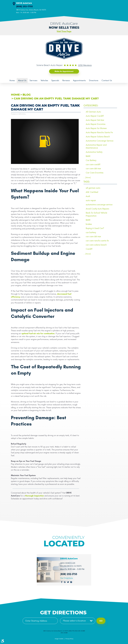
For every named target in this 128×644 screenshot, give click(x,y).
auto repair (91, 200)
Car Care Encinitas (95, 173)
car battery (91, 232)
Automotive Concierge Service (100, 141)
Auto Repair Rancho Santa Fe (99, 132)
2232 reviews (85, 65)
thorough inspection (34, 496)
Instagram (71, 582)
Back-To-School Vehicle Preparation (96, 214)
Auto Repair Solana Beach (98, 137)
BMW (88, 156)
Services (34, 80)
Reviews (66, 80)
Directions (94, 80)
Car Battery (91, 160)
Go (101, 621)
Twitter (68, 582)
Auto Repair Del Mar (95, 120)
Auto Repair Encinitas (96, 124)
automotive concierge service (99, 205)
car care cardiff (93, 164)
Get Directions (66, 578)
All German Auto (93, 112)
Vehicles (45, 80)
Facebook (62, 582)
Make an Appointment (64, 71)
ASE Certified (92, 192)
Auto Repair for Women (96, 128)
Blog (27, 95)
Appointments (80, 80)
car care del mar (93, 169)
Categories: (91, 105)
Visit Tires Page (64, 31)
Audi (88, 196)
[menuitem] (12, 81)
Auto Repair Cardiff (95, 116)
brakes (89, 224)
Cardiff (89, 249)
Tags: (87, 182)
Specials (56, 80)
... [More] (87, 178)
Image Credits (59, 639)
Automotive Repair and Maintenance (96, 146)
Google (65, 582)
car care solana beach (96, 245)
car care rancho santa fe (97, 241)
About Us (22, 80)
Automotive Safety (94, 152)
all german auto (93, 188)
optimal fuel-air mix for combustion (38, 333)
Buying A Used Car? (95, 228)
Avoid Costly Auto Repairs (97, 209)
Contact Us (107, 80)
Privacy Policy (69, 639)
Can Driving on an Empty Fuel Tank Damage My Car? (56, 99)
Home (12, 80)
